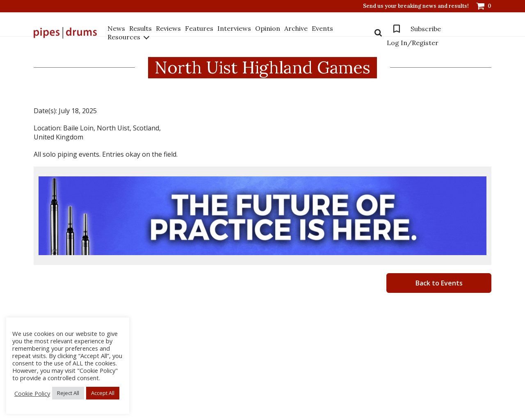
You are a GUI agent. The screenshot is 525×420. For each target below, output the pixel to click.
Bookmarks (397, 29)
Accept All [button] (103, 393)
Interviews (234, 28)
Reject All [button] (68, 393)
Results (140, 28)
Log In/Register (413, 43)
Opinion (268, 28)
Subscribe (426, 29)
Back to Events (439, 283)
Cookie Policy (32, 393)
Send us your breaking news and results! (416, 6)
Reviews (168, 28)
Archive (296, 28)
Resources (124, 37)
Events (322, 28)
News (116, 28)
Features (199, 28)
